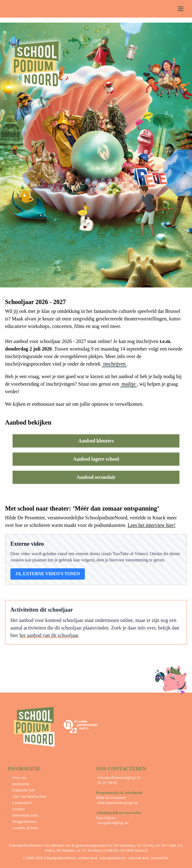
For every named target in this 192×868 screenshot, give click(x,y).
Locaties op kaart (25, 828)
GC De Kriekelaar (121, 845)
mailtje (129, 384)
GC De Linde (166, 845)
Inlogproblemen (24, 822)
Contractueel (22, 803)
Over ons (19, 778)
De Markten (66, 850)
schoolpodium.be (112, 858)
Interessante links (25, 815)
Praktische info (24, 790)
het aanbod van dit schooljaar (49, 635)
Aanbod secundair (96, 477)
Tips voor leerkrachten (29, 796)
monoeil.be (160, 858)
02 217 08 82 (107, 783)
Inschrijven (21, 784)
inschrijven (114, 364)
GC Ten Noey (91, 850)
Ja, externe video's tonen (48, 574)
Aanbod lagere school (96, 459)
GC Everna (145, 845)
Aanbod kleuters (96, 441)
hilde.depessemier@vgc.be (118, 803)
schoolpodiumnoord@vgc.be (119, 778)
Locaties (19, 809)
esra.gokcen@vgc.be (113, 823)
